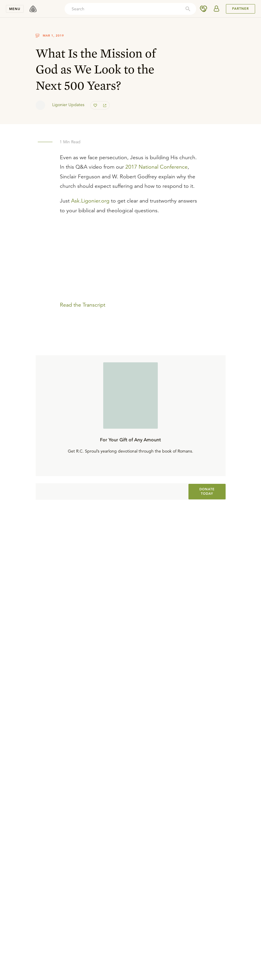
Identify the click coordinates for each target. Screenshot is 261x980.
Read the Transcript (83, 305)
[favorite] (95, 106)
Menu (15, 9)
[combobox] (130, 9)
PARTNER (241, 9)
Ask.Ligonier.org (90, 201)
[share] (105, 106)
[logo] (33, 9)
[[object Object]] (207, 492)
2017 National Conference (156, 167)
